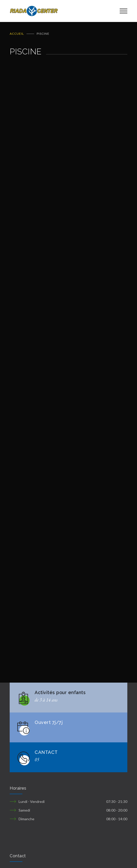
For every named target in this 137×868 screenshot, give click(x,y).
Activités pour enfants (60, 692)
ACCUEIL (17, 34)
